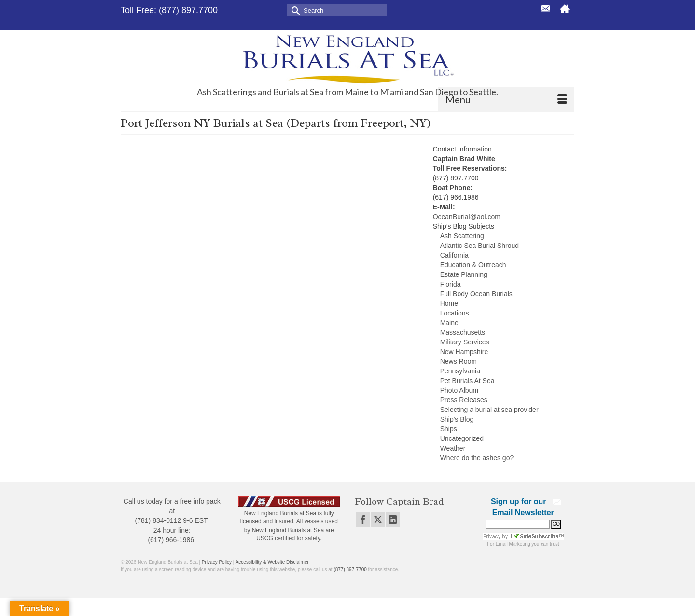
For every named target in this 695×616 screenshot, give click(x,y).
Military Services (465, 342)
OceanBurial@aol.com (467, 217)
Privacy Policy (217, 562)
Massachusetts (463, 332)
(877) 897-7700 (350, 569)
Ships (449, 429)
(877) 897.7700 (188, 10)
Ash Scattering (462, 236)
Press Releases (464, 400)
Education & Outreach (473, 265)
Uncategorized (462, 438)
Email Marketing (513, 544)
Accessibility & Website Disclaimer (272, 562)
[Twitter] (378, 519)
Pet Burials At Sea (467, 381)
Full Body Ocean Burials (476, 294)
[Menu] (506, 99)
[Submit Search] (294, 10)
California (454, 255)
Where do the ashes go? (477, 458)
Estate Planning (464, 274)
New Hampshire (464, 352)
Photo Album (459, 390)
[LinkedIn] (393, 519)
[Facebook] (363, 519)
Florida (451, 284)
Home (449, 303)
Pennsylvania (460, 371)
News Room (459, 361)
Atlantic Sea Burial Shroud (480, 246)
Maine (449, 323)
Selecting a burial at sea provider (489, 410)
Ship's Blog (457, 419)
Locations (455, 313)
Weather (453, 448)
